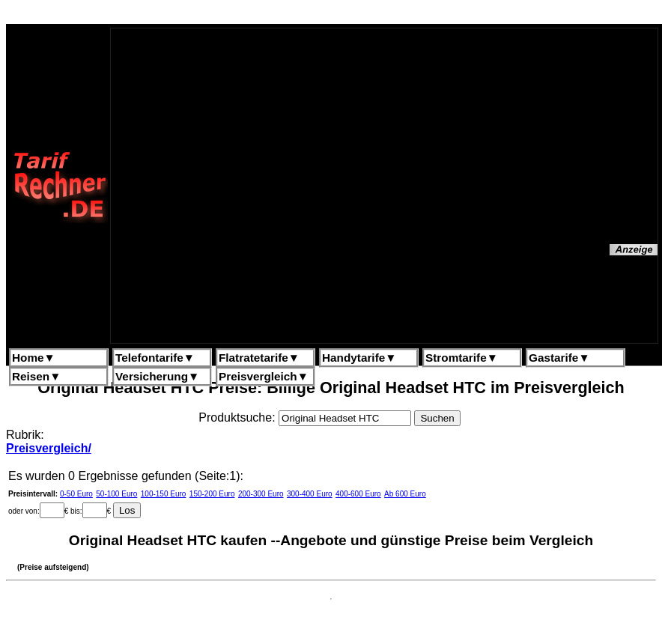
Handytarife (359, 358)
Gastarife (559, 358)
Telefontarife (155, 358)
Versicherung (157, 376)
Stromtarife (462, 358)
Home (34, 358)
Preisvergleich (264, 376)
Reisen (36, 376)
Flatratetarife (259, 358)
